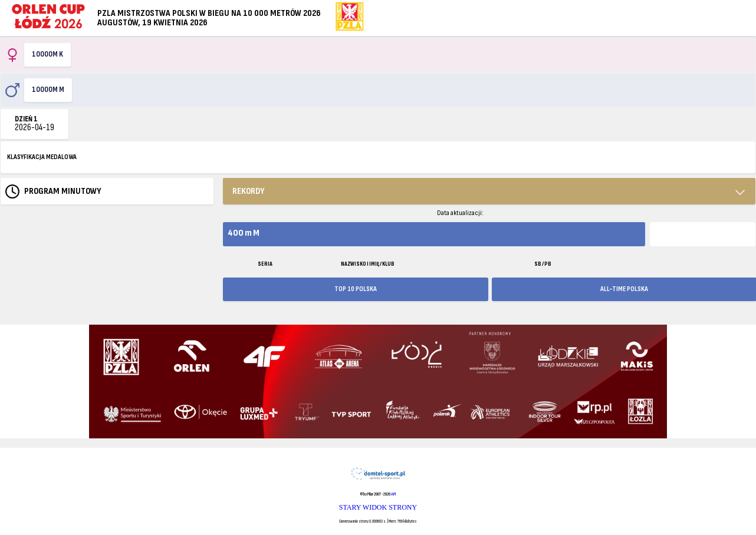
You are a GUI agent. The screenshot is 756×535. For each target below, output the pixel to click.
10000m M (48, 90)
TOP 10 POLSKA (356, 289)
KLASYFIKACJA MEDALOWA (42, 157)
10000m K (47, 54)
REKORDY (249, 191)
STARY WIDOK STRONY (378, 507)
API (393, 494)
